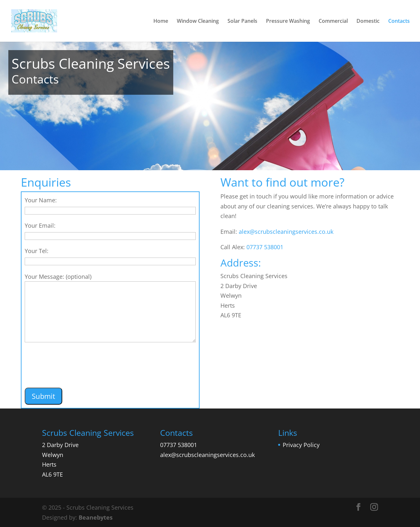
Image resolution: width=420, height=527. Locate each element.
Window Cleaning (198, 22)
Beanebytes (96, 517)
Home (161, 22)
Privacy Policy (301, 445)
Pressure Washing (288, 22)
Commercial (333, 22)
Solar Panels (242, 22)
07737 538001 (265, 247)
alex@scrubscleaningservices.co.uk (286, 232)
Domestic (368, 22)
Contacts (399, 22)
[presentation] (73, 369)
